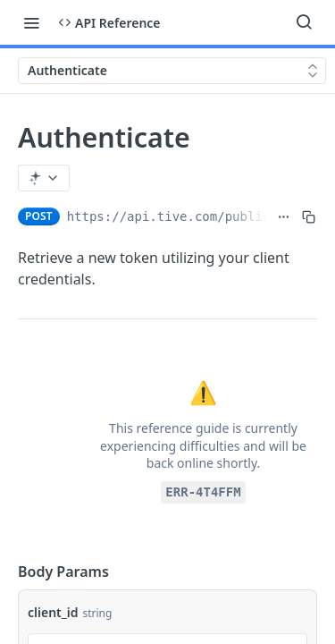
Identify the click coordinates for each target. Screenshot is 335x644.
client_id (53, 612)
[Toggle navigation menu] (31, 22)
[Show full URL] (284, 216)
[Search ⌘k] (304, 22)
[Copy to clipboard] (309, 216)
